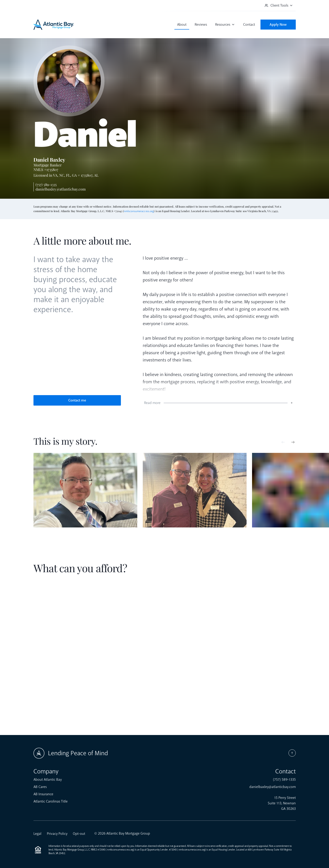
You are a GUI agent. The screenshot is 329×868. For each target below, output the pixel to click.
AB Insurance (43, 794)
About (182, 25)
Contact (249, 25)
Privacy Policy (57, 834)
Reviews (201, 25)
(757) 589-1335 (46, 184)
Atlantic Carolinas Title (51, 801)
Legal (37, 834)
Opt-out (79, 834)
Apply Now (278, 25)
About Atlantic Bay (48, 780)
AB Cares (40, 787)
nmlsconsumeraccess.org (139, 211)
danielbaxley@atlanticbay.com (61, 189)
